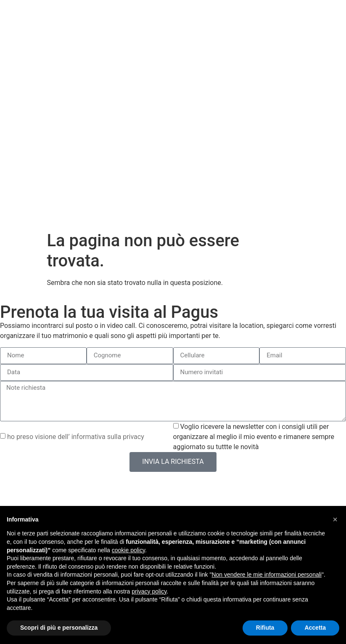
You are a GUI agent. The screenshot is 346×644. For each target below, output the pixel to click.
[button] (335, 519)
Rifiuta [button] (265, 628)
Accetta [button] (315, 628)
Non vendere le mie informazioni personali (266, 575)
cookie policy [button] (128, 550)
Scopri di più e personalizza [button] (59, 628)
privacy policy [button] (149, 591)
